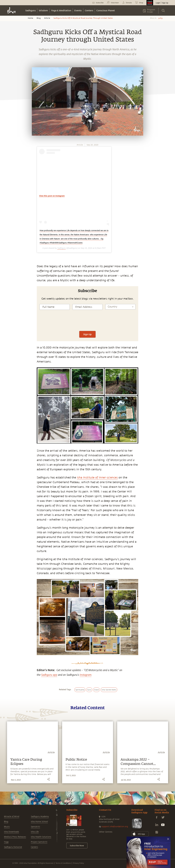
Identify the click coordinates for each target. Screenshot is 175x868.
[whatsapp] (6, 280)
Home (30, 18)
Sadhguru (30, 10)
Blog (39, 18)
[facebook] (5, 286)
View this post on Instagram (52, 196)
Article (47, 18)
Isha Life (35, 832)
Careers (34, 847)
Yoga (6, 842)
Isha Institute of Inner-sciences (97, 478)
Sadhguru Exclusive (13, 847)
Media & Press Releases (15, 837)
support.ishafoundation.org (115, 827)
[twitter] (5, 293)
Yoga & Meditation (61, 10)
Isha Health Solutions (41, 837)
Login (158, 3)
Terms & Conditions (63, 863)
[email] (5, 305)
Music (7, 827)
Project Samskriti (39, 842)
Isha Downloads (11, 832)
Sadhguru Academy (40, 817)
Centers (89, 10)
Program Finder (151, 11)
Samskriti (35, 827)
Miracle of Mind (12, 817)
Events (78, 10)
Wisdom (43, 10)
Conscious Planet (106, 10)
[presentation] (87, 323)
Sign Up (165, 3)
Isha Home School (39, 822)
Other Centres (106, 832)
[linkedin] (5, 299)
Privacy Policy (78, 863)
